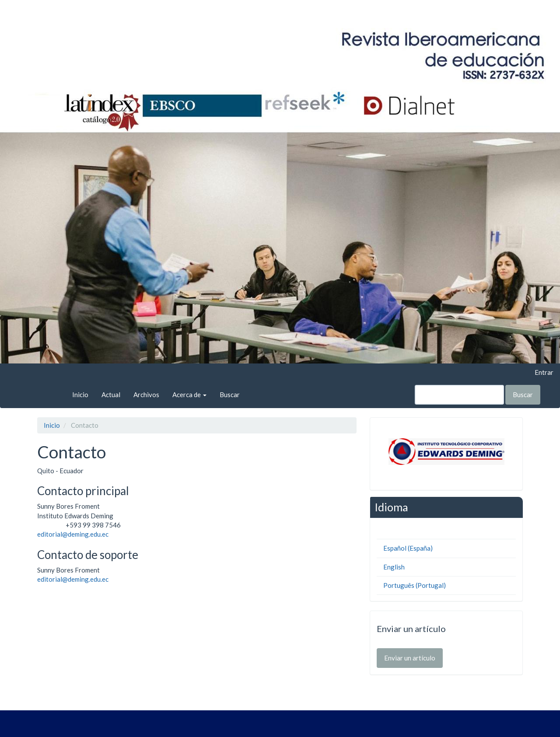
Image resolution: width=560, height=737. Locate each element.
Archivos (146, 395)
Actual (111, 395)
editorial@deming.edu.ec (73, 534)
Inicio (80, 395)
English (394, 567)
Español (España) (408, 548)
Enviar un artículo (410, 658)
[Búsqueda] (459, 395)
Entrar (544, 372)
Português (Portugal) (415, 585)
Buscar (230, 395)
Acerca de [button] (189, 395)
